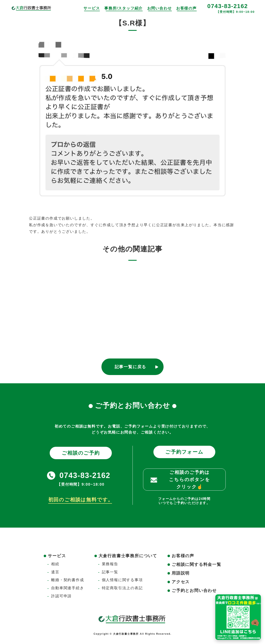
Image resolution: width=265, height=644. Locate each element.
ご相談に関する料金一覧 (196, 564)
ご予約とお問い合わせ (194, 590)
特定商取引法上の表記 (122, 588)
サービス (92, 8)
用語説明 (181, 573)
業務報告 (110, 564)
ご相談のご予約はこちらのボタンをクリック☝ (189, 480)
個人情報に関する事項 (122, 580)
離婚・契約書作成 (67, 580)
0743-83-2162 (228, 6)
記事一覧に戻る (131, 367)
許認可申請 (61, 596)
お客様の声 (186, 8)
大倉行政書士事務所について (128, 556)
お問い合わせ (160, 8)
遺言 (55, 572)
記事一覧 (110, 572)
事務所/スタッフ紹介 (123, 8)
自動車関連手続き (67, 588)
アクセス (181, 582)
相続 (55, 564)
